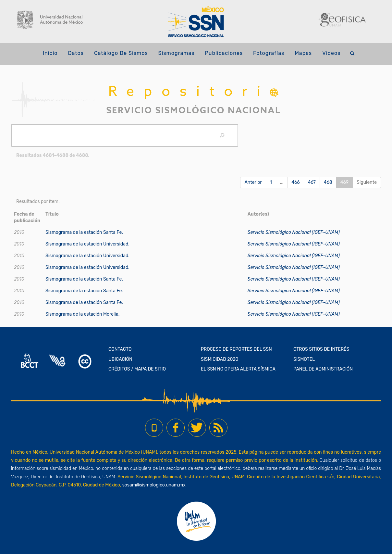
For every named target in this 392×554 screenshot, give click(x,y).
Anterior (253, 182)
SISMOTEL (304, 359)
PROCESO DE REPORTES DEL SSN (236, 349)
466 (296, 182)
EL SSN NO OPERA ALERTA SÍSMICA (238, 369)
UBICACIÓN (120, 359)
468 (328, 182)
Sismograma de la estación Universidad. (87, 244)
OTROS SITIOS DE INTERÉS (321, 349)
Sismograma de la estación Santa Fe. (84, 232)
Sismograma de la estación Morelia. (82, 314)
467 (312, 182)
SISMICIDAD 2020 (220, 359)
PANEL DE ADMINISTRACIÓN (323, 369)
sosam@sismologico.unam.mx (154, 485)
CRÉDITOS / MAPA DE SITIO (137, 369)
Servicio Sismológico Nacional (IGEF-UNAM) (294, 232)
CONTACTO (120, 349)
